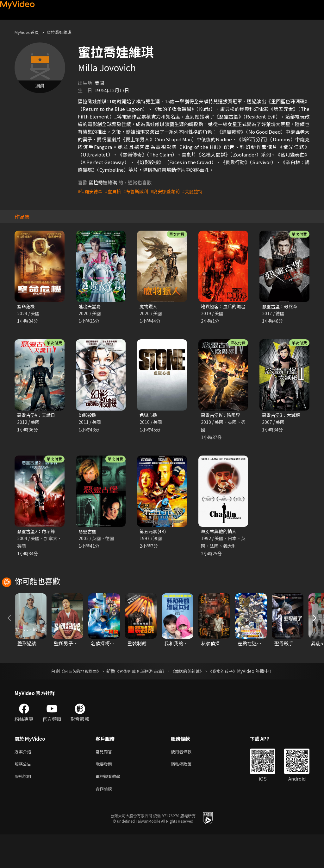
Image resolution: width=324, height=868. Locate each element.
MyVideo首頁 (29, 32)
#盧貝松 (115, 191)
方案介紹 (24, 782)
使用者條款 (187, 782)
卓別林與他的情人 (220, 533)
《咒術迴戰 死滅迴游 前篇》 (140, 701)
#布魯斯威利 (139, 191)
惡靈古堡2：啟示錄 (37, 533)
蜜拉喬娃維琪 (65, 32)
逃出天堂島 (90, 306)
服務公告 (24, 795)
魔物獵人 (149, 306)
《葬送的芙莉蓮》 (190, 701)
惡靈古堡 (88, 533)
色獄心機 (149, 416)
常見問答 (105, 782)
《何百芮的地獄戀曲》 (76, 701)
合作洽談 (105, 822)
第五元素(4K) (154, 533)
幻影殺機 (88, 416)
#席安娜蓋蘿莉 (170, 191)
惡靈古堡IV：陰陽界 (222, 416)
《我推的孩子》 (227, 701)
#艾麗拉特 (199, 191)
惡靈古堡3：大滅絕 (282, 416)
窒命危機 (27, 306)
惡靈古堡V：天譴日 (37, 416)
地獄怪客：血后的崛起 (225, 306)
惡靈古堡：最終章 (281, 306)
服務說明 (24, 808)
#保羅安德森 (91, 191)
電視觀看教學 (110, 808)
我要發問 (105, 795)
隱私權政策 (187, 795)
